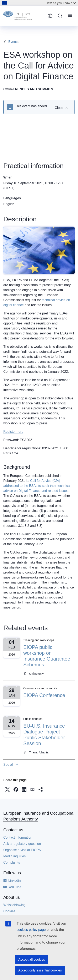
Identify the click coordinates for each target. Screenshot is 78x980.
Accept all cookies (32, 959)
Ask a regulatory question (22, 844)
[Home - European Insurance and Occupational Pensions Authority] (24, 16)
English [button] (50, 16)
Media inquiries (15, 856)
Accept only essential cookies (40, 970)
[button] (7, 789)
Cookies (9, 911)
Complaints (12, 862)
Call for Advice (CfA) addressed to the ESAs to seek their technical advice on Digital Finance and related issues (37, 486)
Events (13, 42)
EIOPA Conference (44, 695)
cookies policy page (31, 930)
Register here (13, 432)
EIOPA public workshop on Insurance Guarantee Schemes (47, 656)
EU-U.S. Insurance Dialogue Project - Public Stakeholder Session (44, 735)
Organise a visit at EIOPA (22, 850)
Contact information (18, 837)
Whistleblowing (14, 905)
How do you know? (61, 3)
